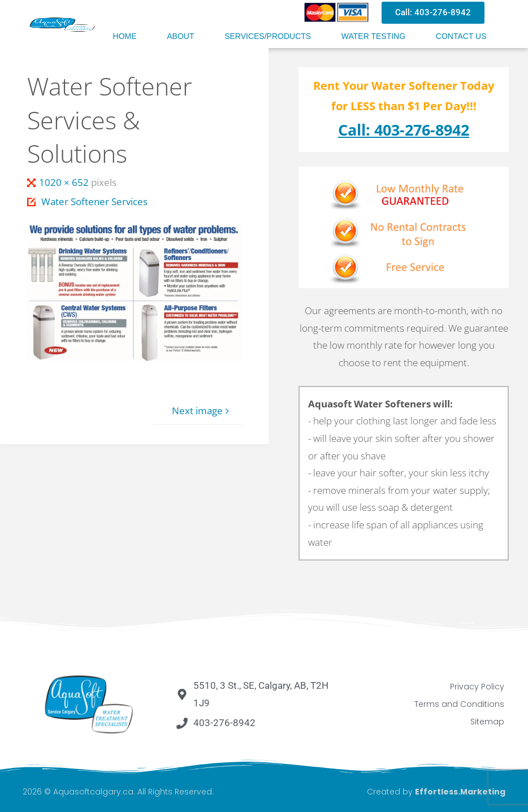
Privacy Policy (477, 687)
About (180, 36)
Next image (202, 411)
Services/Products (268, 36)
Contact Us (461, 36)
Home (125, 36)
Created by (436, 792)
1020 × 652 (65, 182)
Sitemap (487, 722)
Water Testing (373, 36)
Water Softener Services (94, 201)
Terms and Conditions (459, 704)
